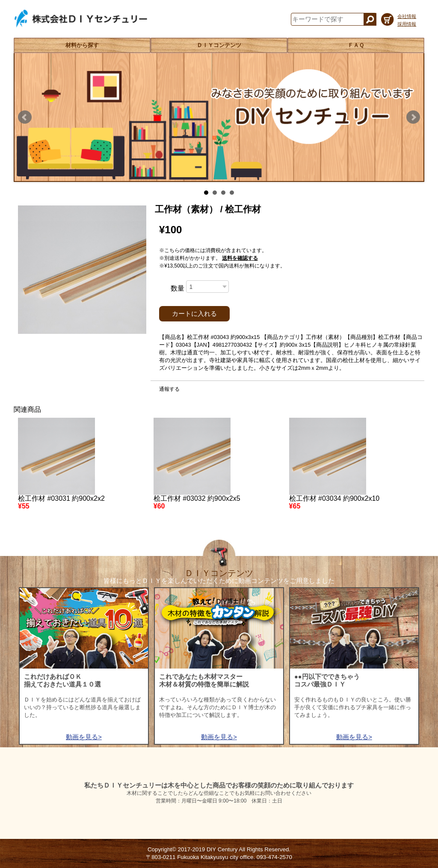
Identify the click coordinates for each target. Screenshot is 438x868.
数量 (178, 288)
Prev (25, 117)
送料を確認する (240, 258)
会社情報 (407, 16)
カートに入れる (194, 314)
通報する (169, 389)
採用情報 (407, 24)
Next (413, 117)
